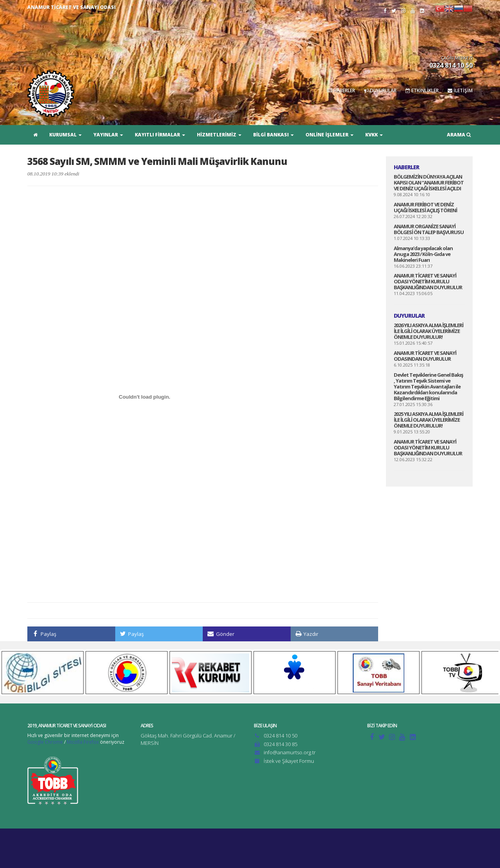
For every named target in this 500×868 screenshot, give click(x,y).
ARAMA (459, 135)
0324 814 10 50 (280, 736)
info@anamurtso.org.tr (290, 752)
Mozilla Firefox (83, 742)
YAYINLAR (108, 135)
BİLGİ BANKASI (273, 135)
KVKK (374, 135)
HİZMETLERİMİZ (219, 135)
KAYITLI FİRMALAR (160, 135)
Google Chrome (45, 742)
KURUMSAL (65, 135)
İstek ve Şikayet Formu (289, 761)
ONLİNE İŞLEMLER (329, 135)
